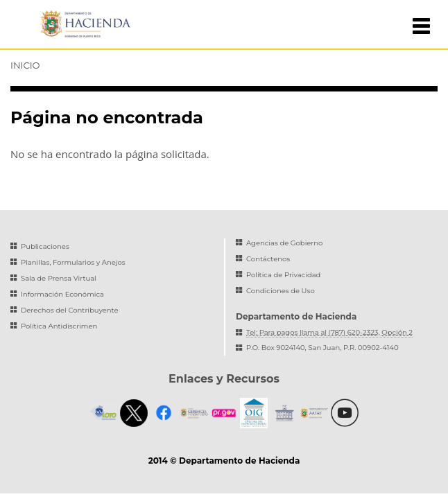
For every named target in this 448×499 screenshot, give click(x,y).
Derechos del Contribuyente (69, 310)
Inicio (25, 65)
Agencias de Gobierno (284, 243)
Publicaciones (45, 246)
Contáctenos (268, 259)
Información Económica (62, 294)
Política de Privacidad (283, 275)
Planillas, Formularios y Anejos (73, 262)
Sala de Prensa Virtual (59, 278)
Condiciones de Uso (281, 291)
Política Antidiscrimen (59, 326)
